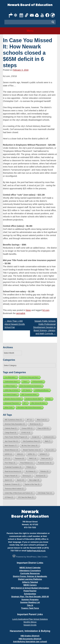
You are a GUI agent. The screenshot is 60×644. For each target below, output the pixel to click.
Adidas (48, 399)
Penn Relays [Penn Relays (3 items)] (10, 463)
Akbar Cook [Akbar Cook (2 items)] (42, 420)
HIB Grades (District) (30, 636)
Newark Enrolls (30, 625)
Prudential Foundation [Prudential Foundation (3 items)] (13, 467)
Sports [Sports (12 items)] (21, 480)
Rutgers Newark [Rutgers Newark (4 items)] (11, 476)
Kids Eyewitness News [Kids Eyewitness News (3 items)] (31, 441)
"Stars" (25, 382)
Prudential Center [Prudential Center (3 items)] (45, 463)
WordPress (31, 557)
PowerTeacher (30, 591)
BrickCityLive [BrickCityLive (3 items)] (35, 424)
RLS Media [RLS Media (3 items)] (31, 471)
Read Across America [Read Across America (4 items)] (13, 471)
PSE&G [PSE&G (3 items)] (30, 467)
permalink (21, 313)
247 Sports (26, 390)
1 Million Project (10, 386)
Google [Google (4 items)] (36, 437)
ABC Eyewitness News (29, 394)
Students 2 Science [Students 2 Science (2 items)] (12, 484)
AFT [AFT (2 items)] (29, 420)
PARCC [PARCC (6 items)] (33, 459)
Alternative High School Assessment (29, 407)
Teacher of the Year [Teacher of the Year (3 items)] (32, 484)
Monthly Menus (30, 622)
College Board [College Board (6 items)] (10, 433)
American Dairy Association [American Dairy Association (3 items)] (15, 424)
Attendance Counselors (30, 571)
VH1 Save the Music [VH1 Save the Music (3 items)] (26, 497)
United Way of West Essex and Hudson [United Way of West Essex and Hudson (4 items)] (19, 493)
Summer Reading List (30, 602)
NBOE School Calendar (30, 568)
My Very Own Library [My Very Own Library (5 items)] (30, 446)
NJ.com (46, 310)
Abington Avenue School (13, 399)
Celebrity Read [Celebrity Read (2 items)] (11, 428)
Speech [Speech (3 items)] (8, 480)
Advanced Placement (12, 403)
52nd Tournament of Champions (31, 386)
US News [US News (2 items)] (9, 497)
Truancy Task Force (30, 608)
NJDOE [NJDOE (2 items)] (8, 454)
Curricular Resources (30, 573)
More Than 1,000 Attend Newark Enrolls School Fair (15, 324)
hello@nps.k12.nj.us (36, 551)
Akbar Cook (9, 407)
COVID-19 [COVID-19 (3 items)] (26, 433)
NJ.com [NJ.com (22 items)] (50, 450)
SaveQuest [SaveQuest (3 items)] (41, 476)
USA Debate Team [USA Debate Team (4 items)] (45, 493)
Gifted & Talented (30, 582)
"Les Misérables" (10, 377)
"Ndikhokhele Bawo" (11, 382)
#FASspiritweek (37, 382)
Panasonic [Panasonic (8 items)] (20, 459)
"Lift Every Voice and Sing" (29, 377)
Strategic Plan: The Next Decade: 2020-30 (30, 597)
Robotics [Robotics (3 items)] (44, 471)
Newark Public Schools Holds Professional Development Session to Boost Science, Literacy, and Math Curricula (44, 327)
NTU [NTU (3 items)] (7, 459)
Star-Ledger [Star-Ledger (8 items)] (34, 480)
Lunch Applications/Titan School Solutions (30, 619)
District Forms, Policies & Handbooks (30, 576)
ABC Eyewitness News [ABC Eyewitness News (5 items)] (13, 420)
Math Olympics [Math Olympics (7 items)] (11, 446)
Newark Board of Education (30, 5)
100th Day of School (11, 390)
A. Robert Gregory (11, 394)
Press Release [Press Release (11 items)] (27, 463)
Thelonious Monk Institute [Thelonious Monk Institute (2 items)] (14, 489)
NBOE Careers (30, 585)
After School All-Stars (38, 403)
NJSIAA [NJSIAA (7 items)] (43, 454)
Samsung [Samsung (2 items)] (27, 476)
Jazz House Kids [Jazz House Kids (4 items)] (11, 441)
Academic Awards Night (33, 399)
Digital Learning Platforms (30, 579)
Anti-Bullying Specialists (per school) (30, 642)
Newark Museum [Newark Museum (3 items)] (11, 450)
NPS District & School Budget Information (30, 588)
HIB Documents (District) (30, 639)
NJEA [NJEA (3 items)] (20, 454)
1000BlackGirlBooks (42, 390)
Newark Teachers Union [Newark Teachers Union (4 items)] (32, 450)
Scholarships (30, 594)
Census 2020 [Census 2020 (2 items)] (27, 428)
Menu (30, 31)
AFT (25, 403)
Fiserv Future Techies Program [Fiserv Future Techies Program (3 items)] (16, 437)
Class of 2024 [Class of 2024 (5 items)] (43, 428)
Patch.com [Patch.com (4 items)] (46, 459)
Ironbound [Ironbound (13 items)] (49, 437)
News (28, 310)
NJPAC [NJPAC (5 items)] (31, 454)
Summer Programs (30, 600)
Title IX (30, 605)
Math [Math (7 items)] (48, 441)
